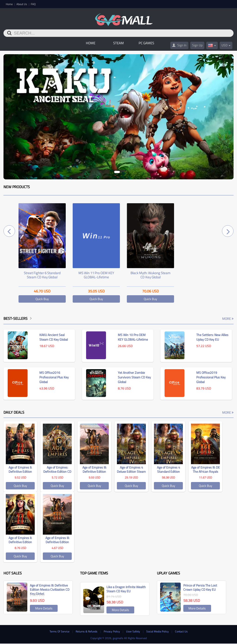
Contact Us (181, 632)
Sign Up (197, 46)
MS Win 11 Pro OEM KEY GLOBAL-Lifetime (96, 275)
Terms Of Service (60, 632)
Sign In (179, 46)
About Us (22, 4)
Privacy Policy (112, 632)
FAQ (33, 4)
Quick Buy (42, 299)
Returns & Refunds (87, 632)
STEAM (118, 43)
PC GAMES (146, 43)
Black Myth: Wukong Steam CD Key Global (151, 275)
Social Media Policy (158, 632)
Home (10, 4)
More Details (44, 609)
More (228, 319)
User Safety (133, 632)
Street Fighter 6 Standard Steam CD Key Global (42, 275)
